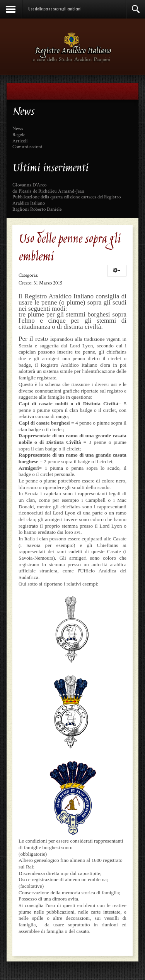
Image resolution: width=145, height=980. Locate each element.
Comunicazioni (27, 147)
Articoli (20, 141)
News (18, 129)
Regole (19, 135)
